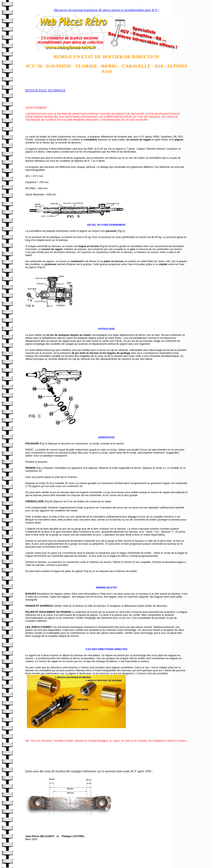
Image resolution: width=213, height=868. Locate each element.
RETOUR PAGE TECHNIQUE (45, 90)
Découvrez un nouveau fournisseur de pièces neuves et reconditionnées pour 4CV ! (106, 10)
